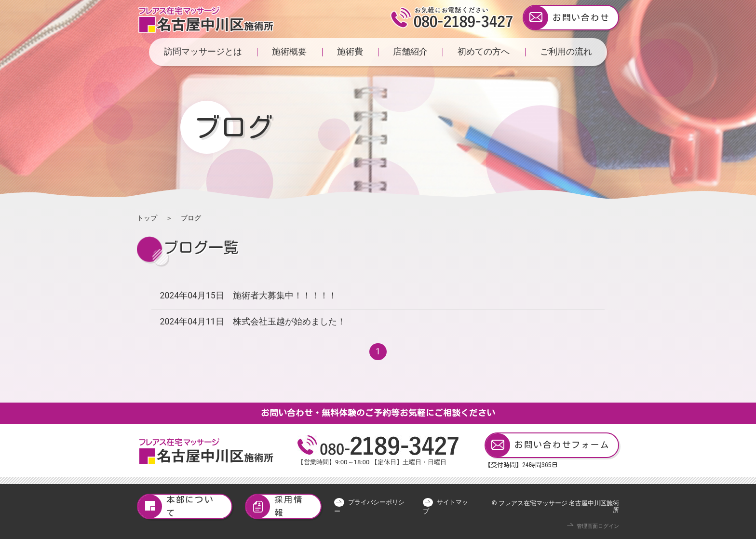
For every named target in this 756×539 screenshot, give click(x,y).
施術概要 (289, 52)
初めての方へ (484, 52)
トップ (147, 218)
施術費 (350, 52)
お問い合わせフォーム (547, 445)
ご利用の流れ (566, 52)
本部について (176, 506)
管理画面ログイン (598, 526)
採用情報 (274, 506)
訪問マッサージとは (203, 52)
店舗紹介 (410, 52)
